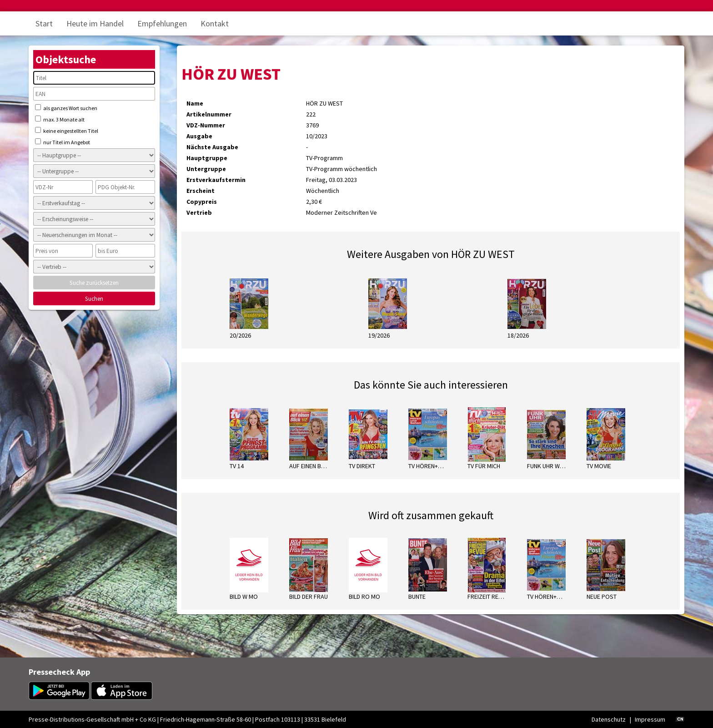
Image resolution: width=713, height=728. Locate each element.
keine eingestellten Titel (67, 131)
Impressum (650, 719)
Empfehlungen (162, 23)
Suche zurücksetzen (94, 283)
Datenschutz (609, 719)
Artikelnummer (209, 114)
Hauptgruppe (207, 158)
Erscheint (201, 191)
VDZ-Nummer (206, 125)
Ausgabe (199, 136)
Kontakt (215, 23)
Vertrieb (199, 212)
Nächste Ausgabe (212, 147)
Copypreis (202, 202)
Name (195, 103)
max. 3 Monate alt (60, 119)
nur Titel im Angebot (63, 142)
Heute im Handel (95, 23)
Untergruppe (206, 169)
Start (44, 23)
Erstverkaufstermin (216, 180)
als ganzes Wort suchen (66, 108)
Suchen (94, 299)
